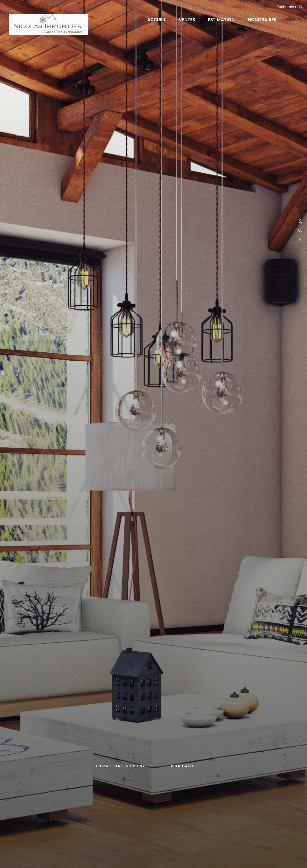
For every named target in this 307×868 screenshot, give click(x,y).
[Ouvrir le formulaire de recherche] (290, 7)
